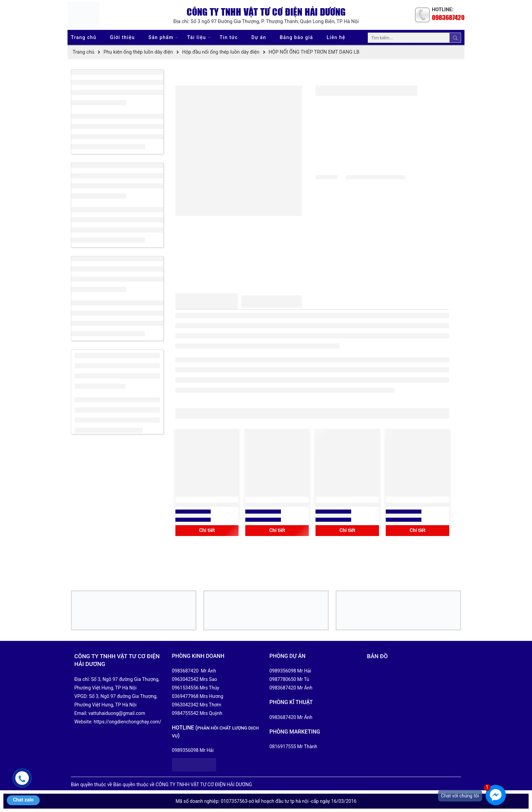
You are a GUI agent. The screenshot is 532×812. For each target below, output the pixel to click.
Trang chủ (84, 37)
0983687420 (448, 17)
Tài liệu (196, 38)
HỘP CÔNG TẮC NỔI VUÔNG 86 (277, 505)
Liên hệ (336, 37)
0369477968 (185, 696)
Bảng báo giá (297, 37)
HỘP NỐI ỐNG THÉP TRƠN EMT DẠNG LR (347, 505)
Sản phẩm (161, 38)
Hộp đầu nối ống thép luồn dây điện (221, 52)
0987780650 (283, 679)
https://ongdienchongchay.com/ (128, 722)
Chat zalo (23, 800)
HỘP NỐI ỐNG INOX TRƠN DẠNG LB (417, 505)
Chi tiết (207, 530)
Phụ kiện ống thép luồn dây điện (138, 52)
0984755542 (185, 713)
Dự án (259, 37)
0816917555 (283, 746)
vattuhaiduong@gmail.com (117, 713)
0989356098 (185, 750)
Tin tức (229, 37)
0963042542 (185, 679)
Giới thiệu (122, 37)
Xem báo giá (193, 515)
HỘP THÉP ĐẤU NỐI (207, 505)
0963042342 (185, 705)
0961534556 (185, 688)
